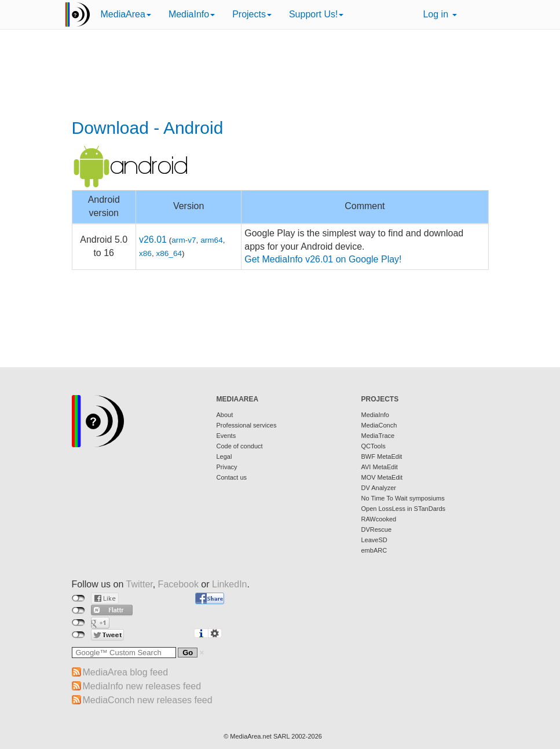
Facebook (178, 584)
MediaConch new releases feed (148, 700)
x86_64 (169, 253)
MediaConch (379, 425)
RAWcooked (379, 519)
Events (226, 436)
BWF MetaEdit (382, 456)
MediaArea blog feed (126, 672)
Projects (252, 14)
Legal (224, 456)
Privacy (227, 467)
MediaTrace (378, 436)
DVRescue (377, 529)
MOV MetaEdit (382, 477)
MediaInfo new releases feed (142, 686)
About (225, 415)
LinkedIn (230, 584)
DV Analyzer (379, 488)
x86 (145, 253)
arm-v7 (184, 240)
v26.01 (153, 240)
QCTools (374, 446)
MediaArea (126, 14)
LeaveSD (374, 540)
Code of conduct (240, 446)
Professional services (247, 425)
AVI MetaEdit (380, 467)
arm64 (212, 240)
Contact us (232, 477)
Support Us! (316, 14)
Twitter (139, 584)
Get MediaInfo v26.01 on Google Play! (323, 259)
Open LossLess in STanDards (404, 509)
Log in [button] (440, 14)
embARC (374, 550)
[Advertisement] (280, 75)
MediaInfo (192, 14)
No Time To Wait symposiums (403, 498)
